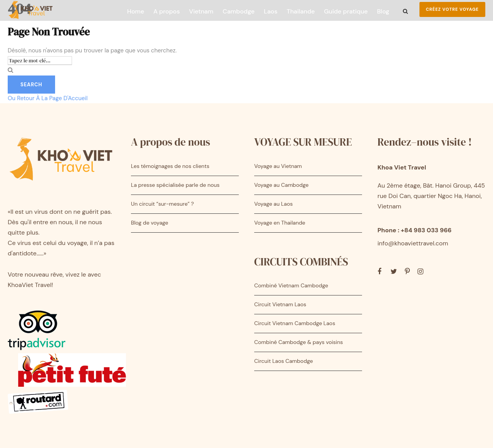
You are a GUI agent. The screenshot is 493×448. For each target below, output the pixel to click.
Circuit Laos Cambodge (283, 361)
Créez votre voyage (452, 9)
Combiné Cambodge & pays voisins (298, 342)
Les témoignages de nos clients (170, 166)
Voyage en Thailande (280, 223)
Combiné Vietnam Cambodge (291, 285)
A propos (166, 11)
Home (136, 11)
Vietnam (201, 11)
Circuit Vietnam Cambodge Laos (295, 323)
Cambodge (239, 11)
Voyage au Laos (273, 204)
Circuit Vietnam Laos (280, 304)
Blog (383, 11)
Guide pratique (346, 11)
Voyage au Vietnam (278, 166)
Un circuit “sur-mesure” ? (162, 204)
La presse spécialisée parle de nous (175, 185)
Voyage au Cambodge (281, 185)
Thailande (301, 11)
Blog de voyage (150, 223)
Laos (271, 11)
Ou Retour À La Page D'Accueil (48, 98)
